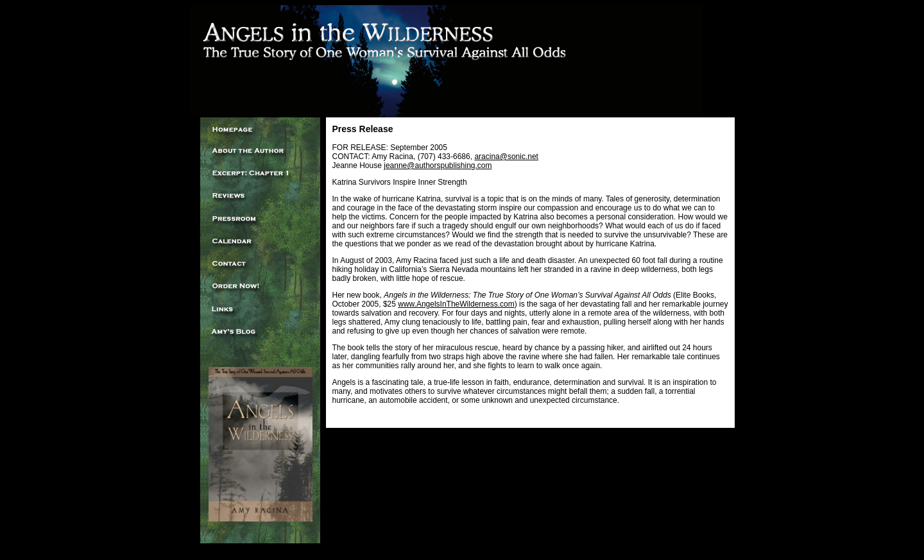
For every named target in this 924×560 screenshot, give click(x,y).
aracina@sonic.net (506, 157)
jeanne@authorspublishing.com (438, 165)
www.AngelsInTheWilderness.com (456, 304)
